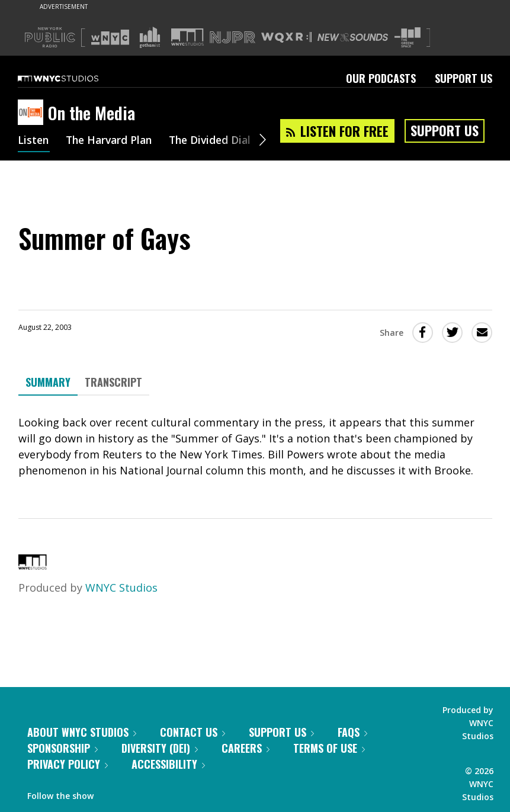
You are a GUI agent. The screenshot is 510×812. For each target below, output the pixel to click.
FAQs (352, 732)
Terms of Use (329, 748)
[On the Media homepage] (33, 113)
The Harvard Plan (112, 141)
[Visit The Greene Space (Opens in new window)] (408, 38)
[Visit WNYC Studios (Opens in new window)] (187, 37)
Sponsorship (62, 748)
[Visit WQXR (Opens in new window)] (286, 38)
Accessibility (168, 764)
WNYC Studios (121, 588)
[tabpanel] (255, 447)
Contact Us (193, 732)
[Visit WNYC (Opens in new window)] (110, 37)
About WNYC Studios (82, 732)
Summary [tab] (48, 382)
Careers (246, 748)
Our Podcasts (381, 78)
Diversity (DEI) (160, 748)
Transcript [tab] (113, 382)
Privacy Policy (68, 764)
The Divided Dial (217, 141)
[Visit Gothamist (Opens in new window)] (150, 37)
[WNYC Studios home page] (73, 78)
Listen (34, 141)
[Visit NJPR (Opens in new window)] (232, 38)
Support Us (464, 78)
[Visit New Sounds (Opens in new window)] (353, 37)
